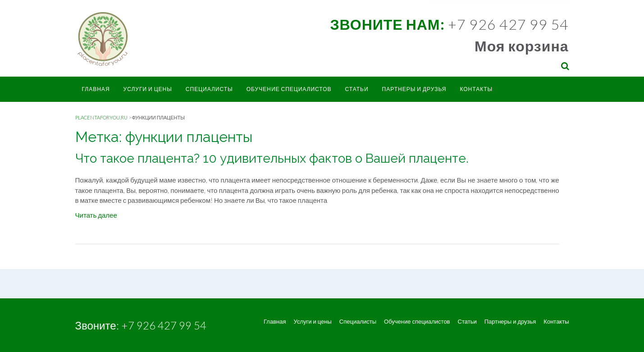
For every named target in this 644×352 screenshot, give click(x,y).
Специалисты (209, 89)
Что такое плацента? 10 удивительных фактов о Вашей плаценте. (272, 158)
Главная (96, 89)
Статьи (356, 89)
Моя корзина (521, 46)
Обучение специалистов (289, 89)
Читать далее (96, 215)
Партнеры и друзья (414, 89)
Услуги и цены (148, 89)
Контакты (476, 89)
